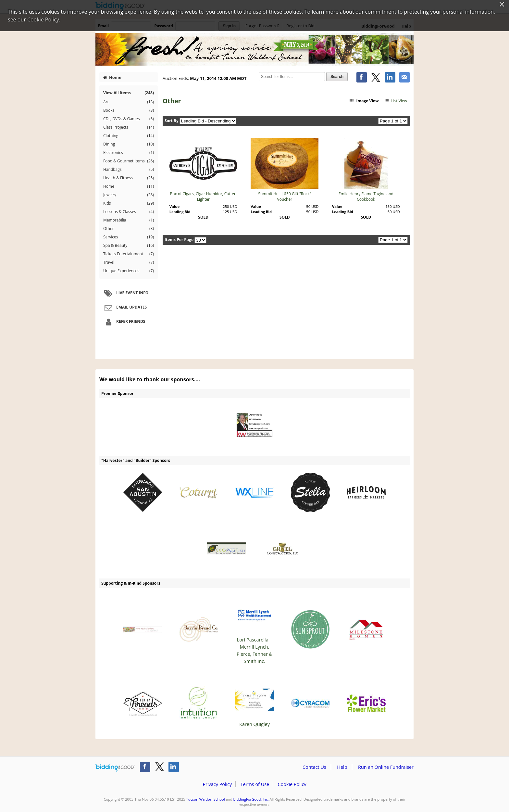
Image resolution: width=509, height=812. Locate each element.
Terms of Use (255, 784)
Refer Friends (124, 322)
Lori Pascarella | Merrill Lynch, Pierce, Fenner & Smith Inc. (255, 630)
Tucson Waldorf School (206, 799)
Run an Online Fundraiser (386, 767)
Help (342, 767)
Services (129, 237)
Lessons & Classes (129, 212)
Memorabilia (129, 220)
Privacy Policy (217, 784)
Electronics (129, 153)
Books (129, 110)
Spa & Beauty (129, 246)
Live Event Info (125, 293)
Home (112, 77)
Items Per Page (179, 240)
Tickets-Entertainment (129, 254)
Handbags (129, 170)
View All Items (129, 93)
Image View (364, 101)
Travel (129, 262)
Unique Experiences (129, 271)
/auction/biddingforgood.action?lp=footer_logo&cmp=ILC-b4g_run (115, 768)
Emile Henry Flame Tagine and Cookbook (366, 197)
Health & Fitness (129, 178)
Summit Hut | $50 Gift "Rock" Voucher (285, 197)
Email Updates (125, 308)
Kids (129, 203)
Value (174, 206)
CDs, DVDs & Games (129, 119)
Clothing (129, 136)
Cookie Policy (292, 784)
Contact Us (314, 767)
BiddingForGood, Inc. (251, 799)
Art (129, 102)
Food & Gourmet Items (129, 161)
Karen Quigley (255, 704)
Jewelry (129, 195)
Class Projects (129, 127)
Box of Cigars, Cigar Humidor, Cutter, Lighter (203, 197)
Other (129, 229)
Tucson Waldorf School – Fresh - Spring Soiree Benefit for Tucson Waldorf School (255, 49)
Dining (129, 144)
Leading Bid (180, 212)
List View (396, 101)
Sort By (172, 121)
